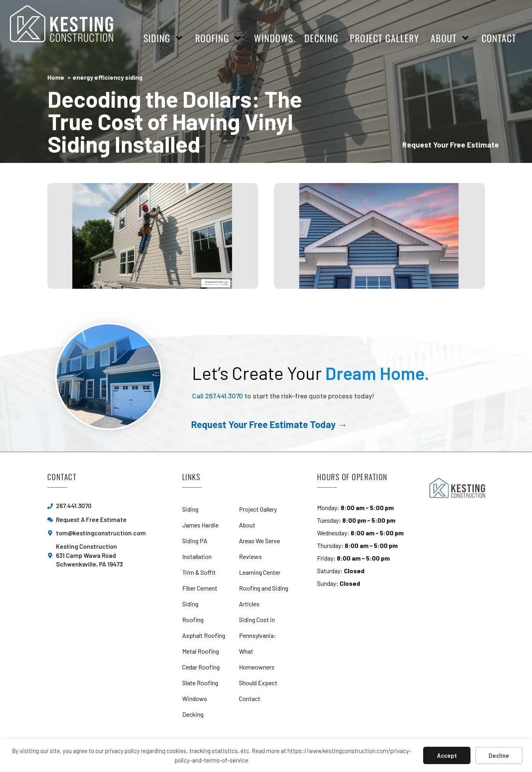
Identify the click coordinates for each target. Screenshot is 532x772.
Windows (273, 38)
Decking (321, 38)
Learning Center (260, 572)
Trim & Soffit (199, 572)
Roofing (219, 38)
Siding (164, 38)
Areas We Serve (259, 541)
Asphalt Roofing (204, 635)
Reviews (250, 556)
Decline (499, 755)
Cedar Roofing (201, 667)
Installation (197, 556)
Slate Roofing (200, 683)
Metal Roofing (201, 651)
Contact (499, 38)
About (450, 38)
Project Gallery (385, 38)
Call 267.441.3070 (217, 396)
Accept (447, 755)
